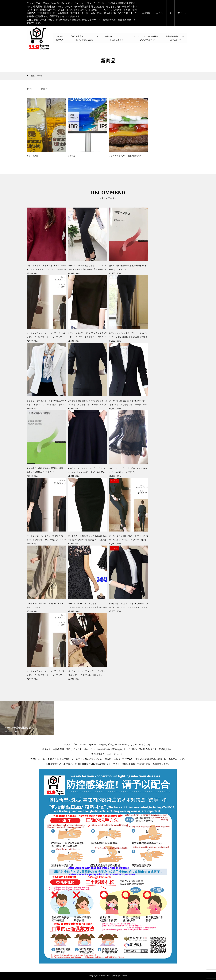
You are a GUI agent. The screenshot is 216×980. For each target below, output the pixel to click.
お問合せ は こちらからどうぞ (116, 38)
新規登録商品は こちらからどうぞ (175, 38)
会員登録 (146, 13)
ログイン (160, 13)
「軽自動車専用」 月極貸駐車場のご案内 (84, 38)
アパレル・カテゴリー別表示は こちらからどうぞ (147, 38)
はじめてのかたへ (60, 38)
